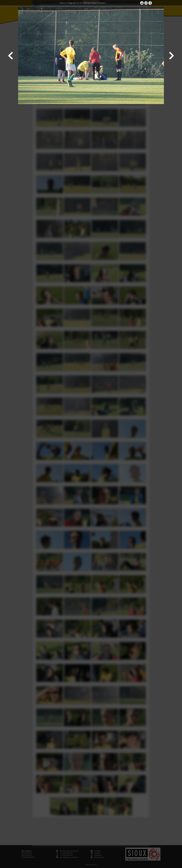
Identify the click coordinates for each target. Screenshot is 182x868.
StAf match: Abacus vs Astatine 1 (95, 3)
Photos (62, 3)
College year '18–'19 (74, 3)
